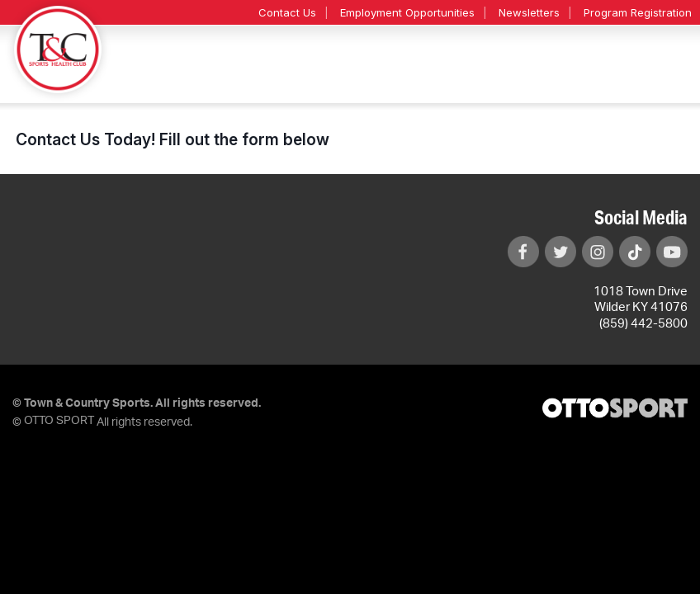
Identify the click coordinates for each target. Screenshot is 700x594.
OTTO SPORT (59, 421)
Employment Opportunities (407, 12)
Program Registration (638, 12)
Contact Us (287, 12)
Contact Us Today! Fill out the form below (173, 139)
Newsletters (529, 12)
